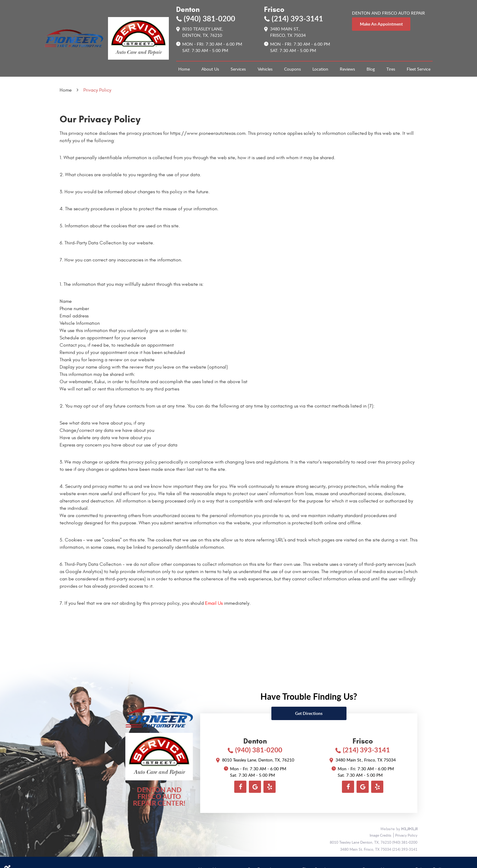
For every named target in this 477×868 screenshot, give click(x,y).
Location (320, 69)
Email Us (214, 603)
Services (238, 69)
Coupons (292, 69)
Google (255, 787)
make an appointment (381, 24)
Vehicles (265, 69)
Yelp (270, 787)
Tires (391, 69)
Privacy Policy (97, 90)
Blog (371, 69)
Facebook (240, 787)
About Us (210, 69)
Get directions (309, 713)
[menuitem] (184, 69)
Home (184, 69)
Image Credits (381, 835)
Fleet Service (419, 69)
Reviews (347, 69)
